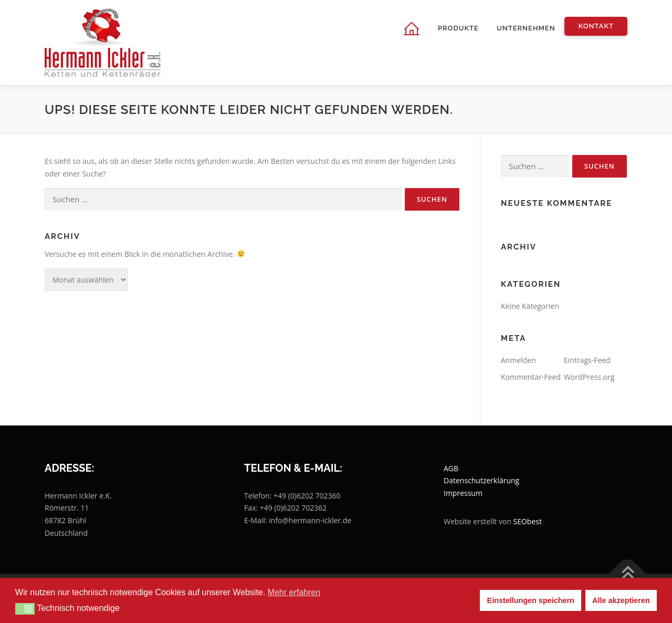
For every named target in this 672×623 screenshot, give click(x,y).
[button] (25, 609)
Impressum (463, 493)
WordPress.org (589, 377)
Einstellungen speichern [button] (531, 600)
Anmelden (518, 360)
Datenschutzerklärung (481, 480)
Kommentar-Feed (531, 377)
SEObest (528, 521)
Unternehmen (526, 28)
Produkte (458, 28)
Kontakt (596, 26)
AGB (451, 468)
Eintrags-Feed (587, 360)
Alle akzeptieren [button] (621, 600)
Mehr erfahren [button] (294, 592)
